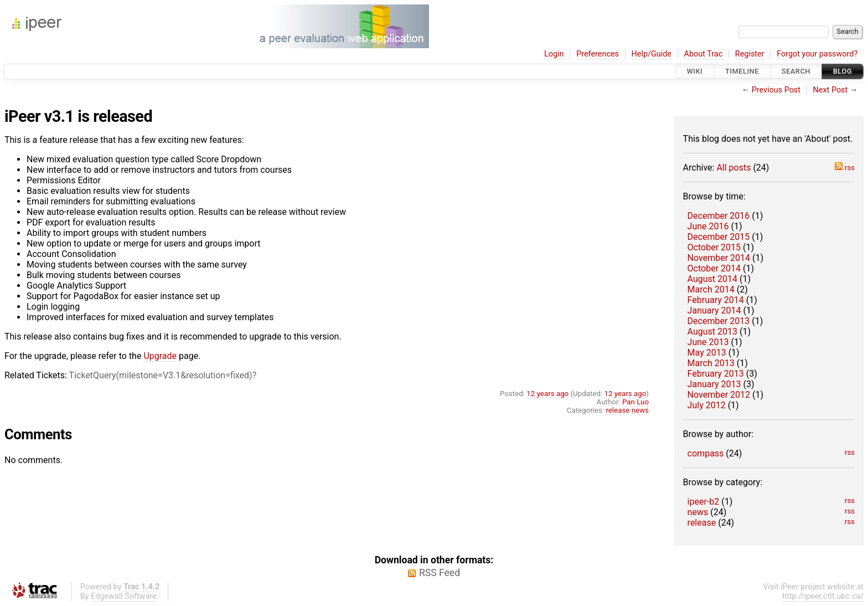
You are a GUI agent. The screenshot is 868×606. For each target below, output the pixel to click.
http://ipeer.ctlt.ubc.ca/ (823, 596)
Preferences (598, 54)
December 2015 (719, 237)
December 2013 (719, 321)
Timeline (742, 71)
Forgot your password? (817, 54)
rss (845, 168)
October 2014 (714, 268)
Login (554, 54)
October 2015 (714, 247)
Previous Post (776, 90)
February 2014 (716, 300)
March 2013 (711, 363)
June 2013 (708, 342)
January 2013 (714, 384)
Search (796, 71)
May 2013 (707, 353)
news (698, 512)
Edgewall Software (124, 596)
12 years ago (547, 394)
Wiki (695, 71)
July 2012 (707, 405)
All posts (733, 168)
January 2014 (714, 310)
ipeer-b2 (704, 502)
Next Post (831, 90)
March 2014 (711, 289)
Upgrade (160, 356)
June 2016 (708, 226)
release (702, 523)
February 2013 (716, 374)
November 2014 (719, 258)
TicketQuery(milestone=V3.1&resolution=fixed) (161, 375)
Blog (843, 71)
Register (750, 54)
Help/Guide (652, 54)
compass (706, 453)
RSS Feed (440, 573)
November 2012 (719, 395)
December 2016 (719, 216)
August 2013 (712, 332)
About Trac (704, 54)
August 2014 (712, 279)
